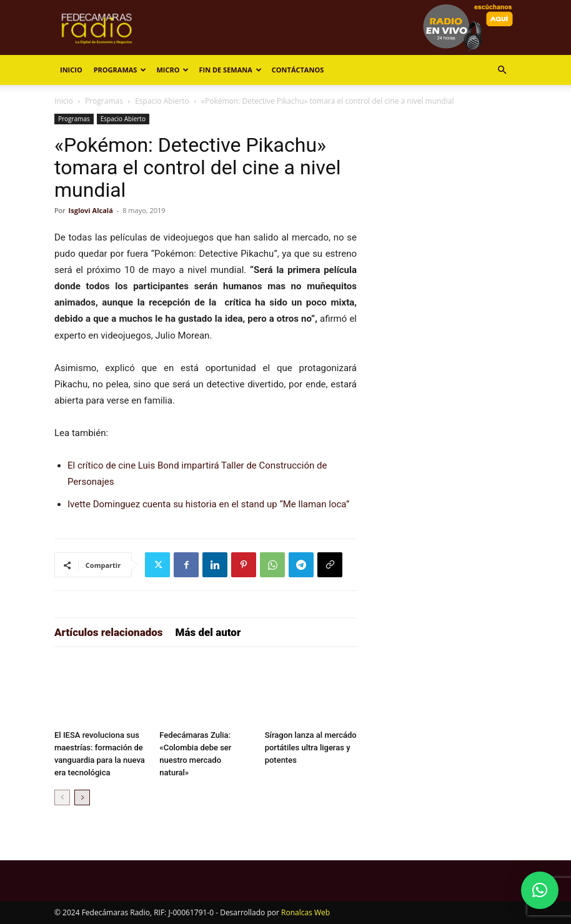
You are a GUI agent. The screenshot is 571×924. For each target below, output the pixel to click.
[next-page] (82, 797)
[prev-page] (62, 797)
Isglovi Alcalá (91, 210)
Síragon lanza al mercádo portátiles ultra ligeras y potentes (311, 748)
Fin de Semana (230, 70)
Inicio (71, 70)
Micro (172, 70)
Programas (120, 70)
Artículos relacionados (109, 632)
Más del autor (208, 632)
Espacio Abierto (162, 101)
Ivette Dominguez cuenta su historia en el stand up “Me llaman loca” (208, 504)
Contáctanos (298, 70)
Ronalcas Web (305, 912)
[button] (502, 70)
